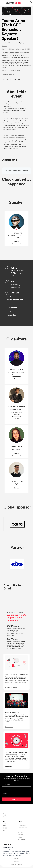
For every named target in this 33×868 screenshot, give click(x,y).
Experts (4, 825)
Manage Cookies (16, 864)
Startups (5, 827)
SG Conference (22, 824)
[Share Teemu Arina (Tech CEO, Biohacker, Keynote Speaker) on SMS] (19, 79)
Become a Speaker (22, 827)
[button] (31, 2)
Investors (5, 824)
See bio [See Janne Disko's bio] (17, 453)
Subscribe (16, 799)
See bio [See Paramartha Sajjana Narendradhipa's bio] (17, 419)
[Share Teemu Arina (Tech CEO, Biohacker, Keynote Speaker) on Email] (15, 79)
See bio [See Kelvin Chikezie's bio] (17, 379)
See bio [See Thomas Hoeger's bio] (17, 488)
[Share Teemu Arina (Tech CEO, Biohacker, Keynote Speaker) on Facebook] (3, 79)
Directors (5, 830)
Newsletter (21, 835)
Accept (16, 858)
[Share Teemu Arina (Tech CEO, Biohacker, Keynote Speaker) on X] (7, 79)
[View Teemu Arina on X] (16, 229)
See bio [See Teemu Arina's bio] (17, 241)
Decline (16, 861)
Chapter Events (22, 825)
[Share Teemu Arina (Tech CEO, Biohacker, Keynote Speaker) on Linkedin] (11, 79)
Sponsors (5, 829)
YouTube (20, 838)
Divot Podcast (21, 839)
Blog (19, 836)
